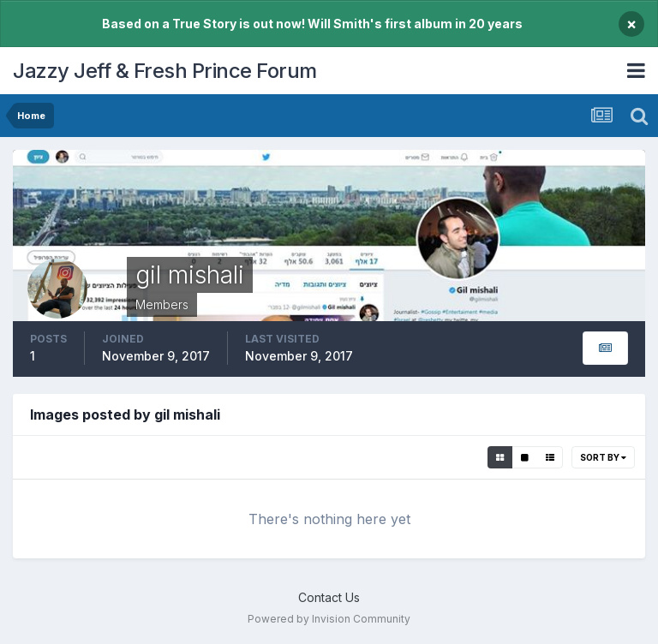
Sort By (603, 457)
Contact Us (329, 597)
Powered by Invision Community (329, 619)
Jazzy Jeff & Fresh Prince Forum (165, 71)
